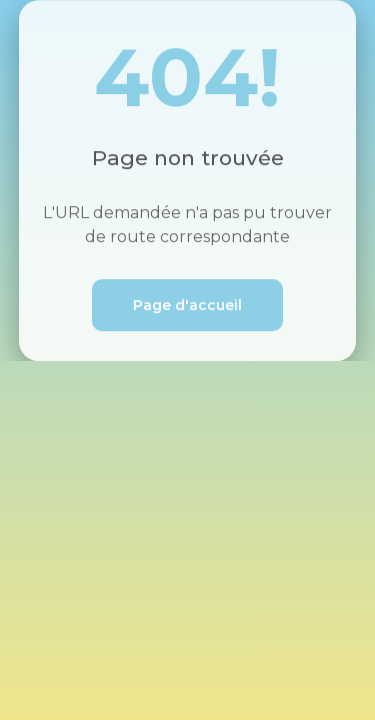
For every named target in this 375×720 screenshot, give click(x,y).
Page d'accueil (187, 306)
